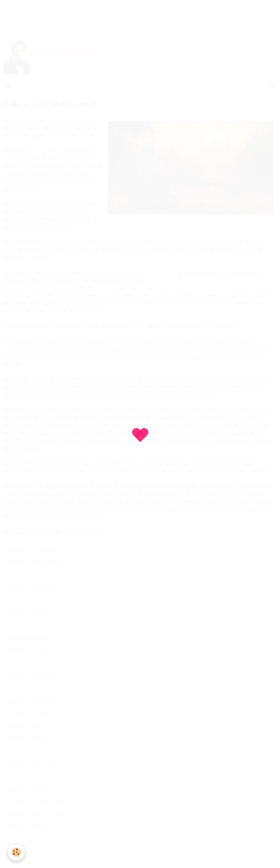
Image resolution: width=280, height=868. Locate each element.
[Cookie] (16, 852)
